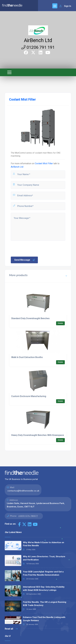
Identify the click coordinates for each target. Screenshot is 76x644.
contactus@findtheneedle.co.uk (23, 491)
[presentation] (32, 248)
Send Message (25, 260)
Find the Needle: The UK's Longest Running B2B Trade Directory (45, 604)
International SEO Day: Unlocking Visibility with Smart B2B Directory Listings (44, 588)
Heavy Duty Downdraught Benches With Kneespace (38, 435)
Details (60, 323)
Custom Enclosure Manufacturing (29, 396)
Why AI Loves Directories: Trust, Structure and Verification (44, 558)
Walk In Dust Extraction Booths (27, 357)
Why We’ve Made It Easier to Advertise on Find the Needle (44, 544)
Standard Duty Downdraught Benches (30, 318)
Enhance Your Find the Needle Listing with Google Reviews (44, 619)
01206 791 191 (38, 47)
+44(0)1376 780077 (28, 516)
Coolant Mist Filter (44, 163)
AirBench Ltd (38, 40)
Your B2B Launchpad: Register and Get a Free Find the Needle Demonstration (43, 573)
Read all (11, 629)
